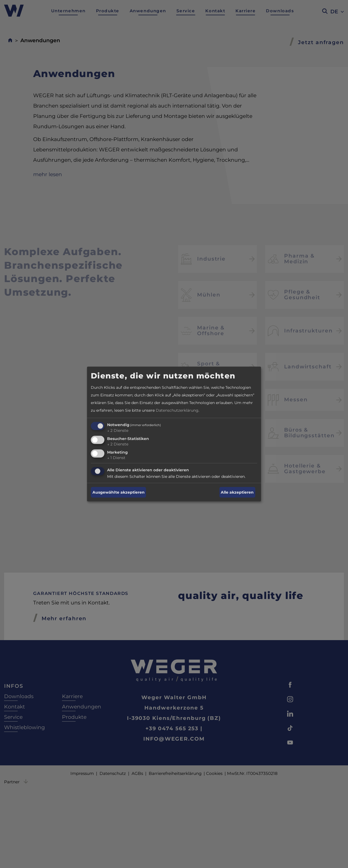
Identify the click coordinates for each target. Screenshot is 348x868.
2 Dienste (118, 430)
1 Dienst (116, 457)
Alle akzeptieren (237, 492)
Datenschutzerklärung (177, 410)
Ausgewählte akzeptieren (119, 492)
